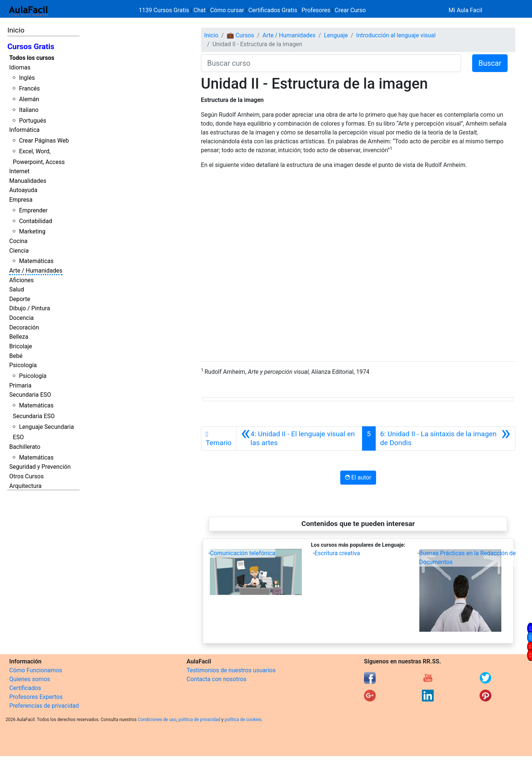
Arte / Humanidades (36, 271)
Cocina (18, 241)
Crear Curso (350, 10)
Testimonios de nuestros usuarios (231, 670)
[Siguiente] (445, 438)
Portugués (33, 121)
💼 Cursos (241, 35)
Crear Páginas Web (44, 141)
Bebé (16, 356)
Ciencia (19, 251)
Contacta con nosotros (216, 679)
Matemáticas (36, 261)
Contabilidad (35, 221)
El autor (358, 477)
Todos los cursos (32, 58)
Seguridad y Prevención (40, 467)
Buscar (490, 63)
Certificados (25, 688)
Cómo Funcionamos (36, 670)
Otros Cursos (26, 476)
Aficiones (21, 280)
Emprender (33, 210)
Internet (19, 171)
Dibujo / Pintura (30, 308)
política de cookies (243, 720)
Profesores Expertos (36, 697)
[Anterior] (299, 438)
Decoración (24, 327)
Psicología (23, 365)
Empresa (21, 200)
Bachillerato (25, 447)
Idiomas (20, 67)
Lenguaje (336, 35)
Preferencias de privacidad (44, 706)
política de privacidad (199, 720)
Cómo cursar (227, 10)
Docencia (21, 318)
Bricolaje (21, 346)
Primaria (20, 385)
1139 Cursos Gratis (165, 10)
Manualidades (28, 181)
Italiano (29, 110)
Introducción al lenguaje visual (396, 35)
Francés (29, 88)
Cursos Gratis (31, 47)
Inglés (27, 78)
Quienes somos (30, 679)
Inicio (16, 30)
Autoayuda (23, 190)
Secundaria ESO (30, 395)
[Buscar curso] (331, 63)
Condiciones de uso (157, 720)
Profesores (316, 10)
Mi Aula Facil (465, 10)
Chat (200, 10)
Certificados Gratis (273, 10)
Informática (24, 130)
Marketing (32, 231)
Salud (17, 289)
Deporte (20, 299)
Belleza (19, 337)
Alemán (29, 99)
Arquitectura (25, 486)
